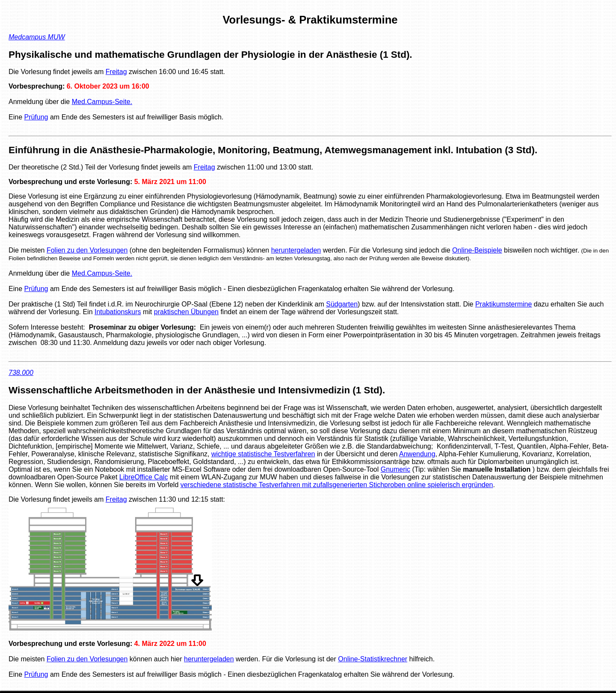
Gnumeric (395, 469)
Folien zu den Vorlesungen (87, 250)
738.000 (21, 373)
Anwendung (417, 454)
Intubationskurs (118, 312)
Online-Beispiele (477, 250)
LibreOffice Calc (144, 477)
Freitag (116, 72)
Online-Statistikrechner (373, 659)
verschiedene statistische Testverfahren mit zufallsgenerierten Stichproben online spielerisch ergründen (337, 485)
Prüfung (36, 117)
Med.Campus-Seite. (102, 102)
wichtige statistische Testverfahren (263, 454)
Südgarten (342, 304)
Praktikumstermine (503, 304)
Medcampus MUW (37, 37)
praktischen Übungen (186, 312)
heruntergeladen (296, 250)
